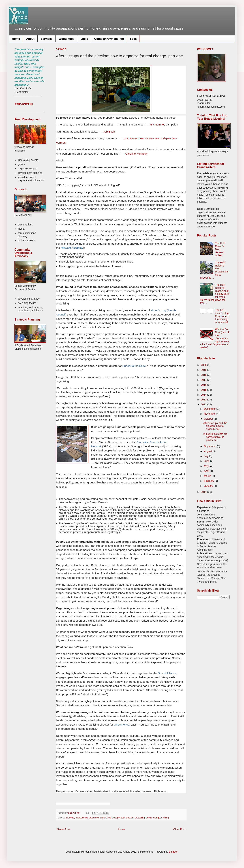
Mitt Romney (157, 124)
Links (84, 39)
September (210, 446)
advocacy (70, 818)
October (209, 419)
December (210, 409)
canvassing (82, 818)
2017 (204, 380)
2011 (204, 492)
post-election (127, 818)
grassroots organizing (100, 818)
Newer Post (63, 829)
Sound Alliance (167, 673)
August (208, 451)
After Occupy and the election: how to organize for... (215, 426)
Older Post (179, 829)
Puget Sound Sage (134, 366)
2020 (204, 365)
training (165, 818)
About (30, 39)
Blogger (173, 852)
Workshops (67, 39)
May (207, 466)
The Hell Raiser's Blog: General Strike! (220, 249)
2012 (204, 404)
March (208, 476)
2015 (204, 390)
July (206, 456)
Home (16, 39)
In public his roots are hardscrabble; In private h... (215, 437)
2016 (204, 385)
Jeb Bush (109, 132)
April (207, 471)
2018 (204, 375)
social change (153, 818)
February (209, 481)
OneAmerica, (122, 725)
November (210, 414)
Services (47, 39)
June (207, 461)
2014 (204, 395)
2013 (204, 400)
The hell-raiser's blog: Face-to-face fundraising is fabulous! (222, 316)
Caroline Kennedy (136, 154)
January (209, 486)
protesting (140, 818)
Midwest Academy (72, 248)
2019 (204, 370)
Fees (133, 39)
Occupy (116, 818)
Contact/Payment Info (109, 39)
